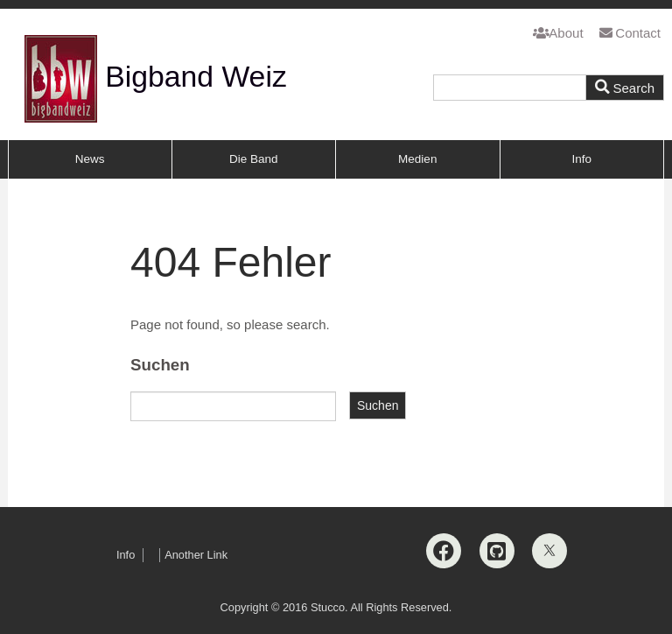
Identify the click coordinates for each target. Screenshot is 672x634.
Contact (630, 33)
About (558, 33)
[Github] (497, 551)
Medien (417, 159)
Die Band (254, 159)
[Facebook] (444, 551)
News (90, 159)
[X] (549, 551)
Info (581, 159)
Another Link (196, 555)
